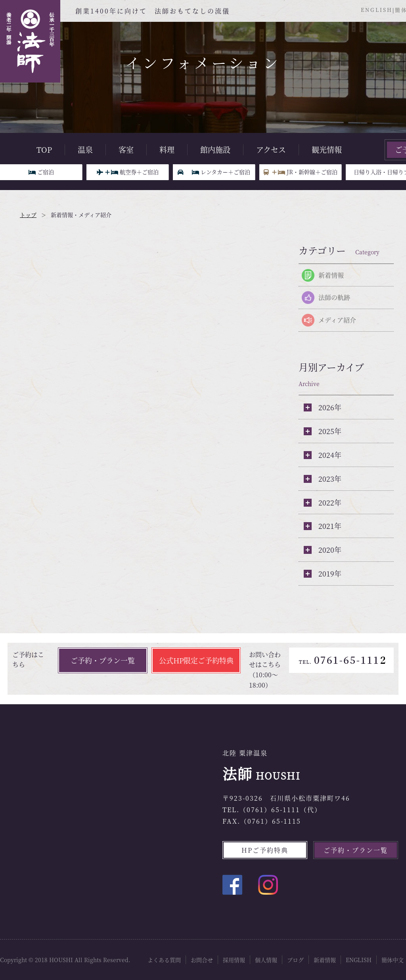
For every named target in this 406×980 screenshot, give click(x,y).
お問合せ (202, 960)
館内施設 (215, 150)
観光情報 (327, 150)
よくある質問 (164, 960)
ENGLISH (377, 10)
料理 (167, 150)
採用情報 (234, 960)
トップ (28, 215)
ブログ (295, 960)
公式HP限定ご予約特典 (196, 660)
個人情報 (266, 960)
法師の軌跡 (334, 297)
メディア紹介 (337, 320)
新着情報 (331, 275)
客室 (126, 150)
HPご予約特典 (265, 850)
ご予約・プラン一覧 (103, 660)
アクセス (271, 150)
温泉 (85, 150)
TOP (44, 150)
